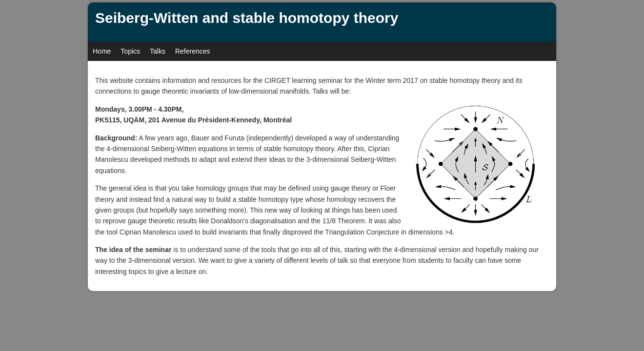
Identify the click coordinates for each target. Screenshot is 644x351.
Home (102, 51)
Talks (158, 51)
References (193, 51)
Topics (130, 51)
